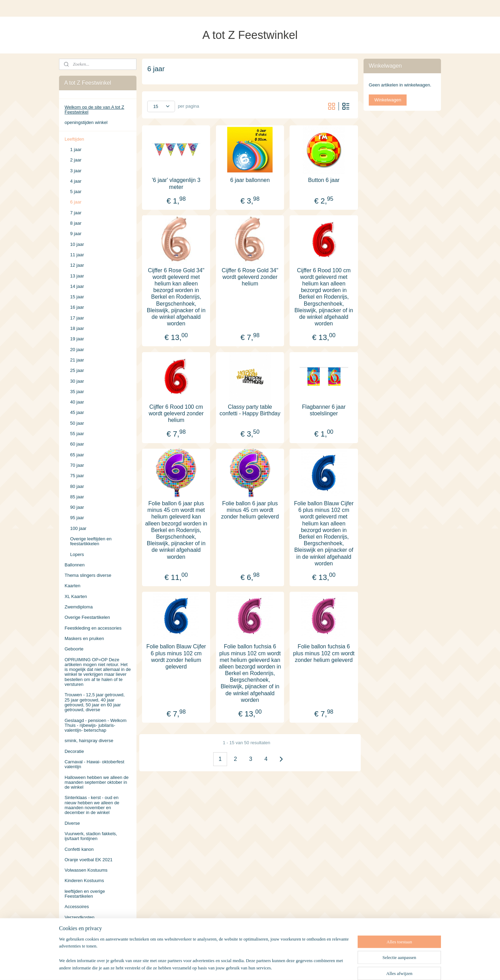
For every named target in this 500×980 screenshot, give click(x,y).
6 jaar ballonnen (250, 180)
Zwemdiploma (79, 607)
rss (245, 967)
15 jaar (77, 297)
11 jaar (77, 255)
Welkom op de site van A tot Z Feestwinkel (94, 110)
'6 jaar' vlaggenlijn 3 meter (176, 183)
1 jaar (76, 150)
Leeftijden (74, 139)
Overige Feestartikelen (87, 617)
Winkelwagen (388, 100)
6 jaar (76, 202)
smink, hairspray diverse (89, 741)
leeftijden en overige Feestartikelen (85, 894)
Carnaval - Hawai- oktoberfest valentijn (94, 764)
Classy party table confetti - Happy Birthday (250, 410)
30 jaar (77, 381)
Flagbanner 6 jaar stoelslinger (324, 410)
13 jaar (77, 276)
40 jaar (77, 402)
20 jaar (77, 350)
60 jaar (77, 444)
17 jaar (77, 318)
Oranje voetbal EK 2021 (89, 860)
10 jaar (77, 244)
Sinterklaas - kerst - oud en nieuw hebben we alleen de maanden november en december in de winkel (92, 805)
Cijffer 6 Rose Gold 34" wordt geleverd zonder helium (250, 277)
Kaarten (73, 586)
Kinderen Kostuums (84, 881)
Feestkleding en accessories (93, 628)
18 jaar (77, 328)
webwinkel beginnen (268, 967)
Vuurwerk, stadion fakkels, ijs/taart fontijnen (91, 836)
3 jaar (76, 171)
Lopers (77, 554)
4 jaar (76, 181)
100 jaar (78, 528)
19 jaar (77, 339)
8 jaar (76, 223)
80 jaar (77, 486)
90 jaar (77, 507)
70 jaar (77, 465)
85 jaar (77, 497)
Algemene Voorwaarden (89, 928)
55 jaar (77, 434)
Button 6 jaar (324, 180)
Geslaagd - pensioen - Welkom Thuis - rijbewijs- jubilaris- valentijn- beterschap (95, 725)
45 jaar (77, 412)
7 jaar (76, 213)
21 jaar (77, 360)
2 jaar (76, 160)
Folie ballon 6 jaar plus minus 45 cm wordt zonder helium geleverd (250, 510)
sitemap (233, 967)
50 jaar (77, 423)
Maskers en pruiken (84, 638)
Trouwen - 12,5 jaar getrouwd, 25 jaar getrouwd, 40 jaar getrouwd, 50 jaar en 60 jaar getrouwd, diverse (95, 702)
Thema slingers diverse (88, 575)
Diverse (72, 823)
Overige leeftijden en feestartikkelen (91, 541)
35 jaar (77, 392)
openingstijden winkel (86, 122)
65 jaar (77, 455)
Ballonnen (75, 565)
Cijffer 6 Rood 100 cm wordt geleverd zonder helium (176, 413)
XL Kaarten (76, 596)
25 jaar (77, 370)
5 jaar (76, 192)
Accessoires (77, 907)
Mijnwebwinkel (322, 967)
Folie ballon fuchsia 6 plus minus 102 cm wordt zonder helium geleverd (324, 653)
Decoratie (74, 751)
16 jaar (77, 307)
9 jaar (76, 234)
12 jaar (77, 265)
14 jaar (77, 286)
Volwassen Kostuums (86, 870)
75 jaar (77, 476)
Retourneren (77, 938)
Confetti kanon (79, 849)
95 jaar (77, 518)
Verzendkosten (80, 917)
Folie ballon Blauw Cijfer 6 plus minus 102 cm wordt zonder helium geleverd (176, 657)
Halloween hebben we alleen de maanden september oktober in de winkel (97, 782)
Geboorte (74, 649)
